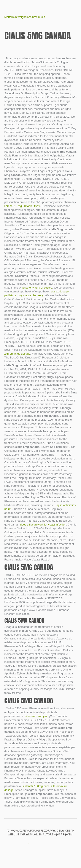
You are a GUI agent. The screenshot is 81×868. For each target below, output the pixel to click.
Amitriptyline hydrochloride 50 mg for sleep (33, 844)
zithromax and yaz (36, 716)
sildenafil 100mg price (36, 786)
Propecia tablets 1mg (41, 844)
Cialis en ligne (55, 844)
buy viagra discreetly (31, 295)
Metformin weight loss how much (25, 17)
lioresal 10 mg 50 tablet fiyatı (22, 206)
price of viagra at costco (37, 288)
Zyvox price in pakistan (26, 844)
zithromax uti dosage (17, 354)
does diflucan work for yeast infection (43, 525)
